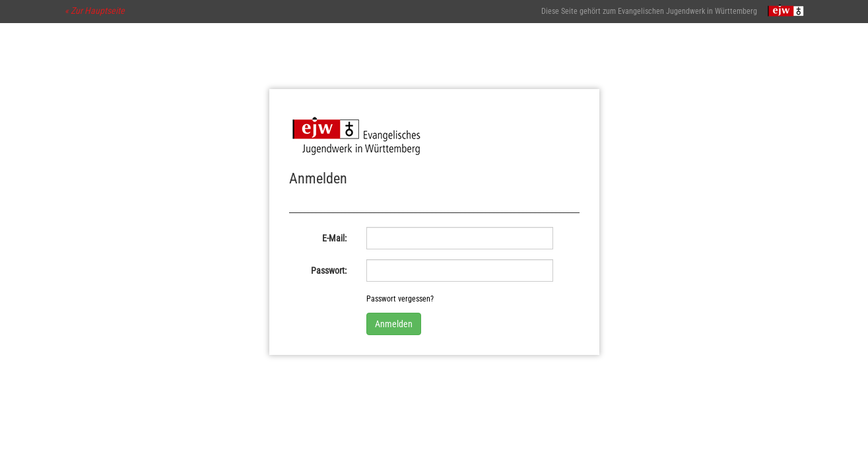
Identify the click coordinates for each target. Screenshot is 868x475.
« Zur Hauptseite (95, 11)
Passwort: (329, 270)
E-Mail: (334, 238)
